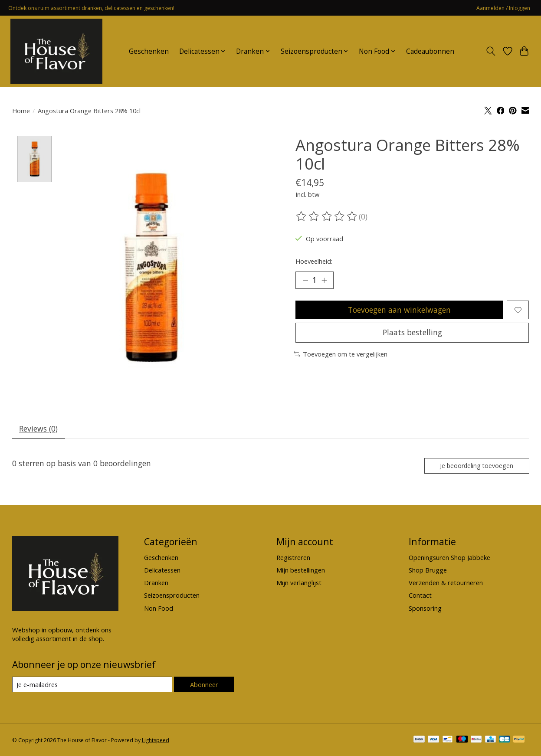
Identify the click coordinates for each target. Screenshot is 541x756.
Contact (420, 596)
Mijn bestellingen (301, 570)
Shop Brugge (428, 570)
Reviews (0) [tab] (38, 429)
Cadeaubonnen (430, 51)
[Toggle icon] (490, 51)
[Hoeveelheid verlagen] (305, 280)
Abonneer (204, 684)
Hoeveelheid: (314, 261)
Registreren (293, 557)
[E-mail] (92, 685)
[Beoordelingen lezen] (327, 216)
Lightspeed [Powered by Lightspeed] (156, 740)
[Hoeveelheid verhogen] (324, 280)
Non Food (159, 608)
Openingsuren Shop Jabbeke (449, 557)
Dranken (156, 583)
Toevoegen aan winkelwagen (399, 310)
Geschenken (149, 51)
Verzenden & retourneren (446, 583)
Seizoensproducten (172, 596)
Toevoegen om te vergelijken (341, 354)
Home (21, 111)
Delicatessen (162, 570)
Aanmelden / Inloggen (503, 8)
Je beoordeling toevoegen (477, 466)
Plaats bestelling (412, 332)
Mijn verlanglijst (299, 583)
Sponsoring (425, 608)
